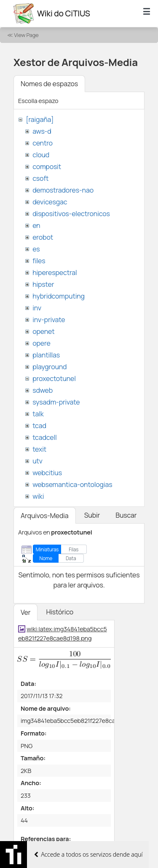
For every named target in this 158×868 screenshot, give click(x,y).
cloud (41, 155)
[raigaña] (40, 119)
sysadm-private (56, 402)
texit (39, 449)
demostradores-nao (63, 190)
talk (38, 414)
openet (43, 331)
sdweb (43, 390)
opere (41, 343)
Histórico (60, 612)
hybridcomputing (59, 296)
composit (47, 167)
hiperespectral (55, 273)
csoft (40, 178)
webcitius (47, 473)
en (36, 225)
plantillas (46, 355)
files (39, 261)
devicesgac (50, 202)
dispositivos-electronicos (71, 214)
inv (37, 308)
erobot (43, 237)
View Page (26, 35)
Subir (92, 515)
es (36, 249)
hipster (43, 284)
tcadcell (44, 437)
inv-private (49, 320)
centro (43, 143)
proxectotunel (54, 378)
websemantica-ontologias (72, 484)
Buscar (126, 515)
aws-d (42, 131)
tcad (39, 426)
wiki (38, 496)
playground (50, 367)
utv (37, 461)
